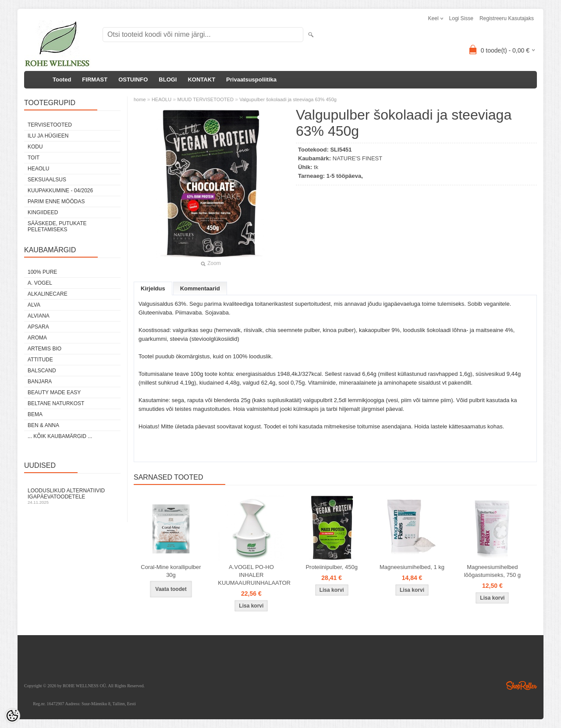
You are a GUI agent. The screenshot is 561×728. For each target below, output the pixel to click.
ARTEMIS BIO (44, 349)
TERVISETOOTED (50, 125)
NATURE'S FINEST (357, 158)
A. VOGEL (40, 283)
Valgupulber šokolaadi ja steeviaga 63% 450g (288, 99)
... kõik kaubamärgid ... (60, 436)
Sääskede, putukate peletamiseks (57, 226)
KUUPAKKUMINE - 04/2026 (60, 191)
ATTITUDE (40, 360)
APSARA (38, 327)
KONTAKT (201, 80)
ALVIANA (39, 316)
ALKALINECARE (48, 294)
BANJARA (40, 382)
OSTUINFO (133, 80)
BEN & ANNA (43, 425)
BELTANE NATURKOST (56, 403)
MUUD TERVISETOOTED (205, 99)
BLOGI (168, 80)
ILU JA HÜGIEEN (48, 136)
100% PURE (42, 272)
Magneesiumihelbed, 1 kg (412, 567)
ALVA (34, 305)
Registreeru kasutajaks (507, 18)
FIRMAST (95, 80)
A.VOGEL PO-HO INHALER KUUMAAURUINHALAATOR (253, 575)
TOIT (34, 158)
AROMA (37, 338)
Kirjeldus (153, 288)
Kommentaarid (200, 288)
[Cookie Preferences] (12, 716)
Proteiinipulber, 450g (332, 567)
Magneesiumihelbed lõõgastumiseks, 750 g (492, 571)
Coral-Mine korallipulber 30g (171, 571)
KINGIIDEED (43, 212)
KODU (35, 147)
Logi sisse (461, 18)
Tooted (62, 80)
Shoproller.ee (522, 686)
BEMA (35, 414)
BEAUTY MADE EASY (54, 392)
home (140, 99)
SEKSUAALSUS (47, 180)
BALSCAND (42, 371)
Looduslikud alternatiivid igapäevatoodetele (72, 496)
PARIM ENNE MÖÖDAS (56, 201)
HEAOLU (38, 169)
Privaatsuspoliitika (251, 80)
